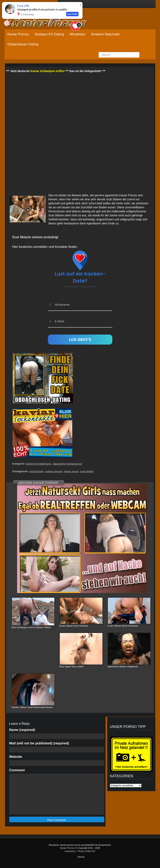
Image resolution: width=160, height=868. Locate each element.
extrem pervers (54, 471)
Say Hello (72, 14)
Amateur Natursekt (105, 34)
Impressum (70, 851)
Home (81, 857)
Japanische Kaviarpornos (67, 464)
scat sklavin (87, 471)
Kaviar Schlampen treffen (48, 71)
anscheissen (37, 471)
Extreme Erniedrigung (38, 464)
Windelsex (77, 34)
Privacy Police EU (86, 851)
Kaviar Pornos (18, 34)
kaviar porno (71, 471)
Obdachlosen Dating (23, 44)
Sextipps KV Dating (49, 34)
